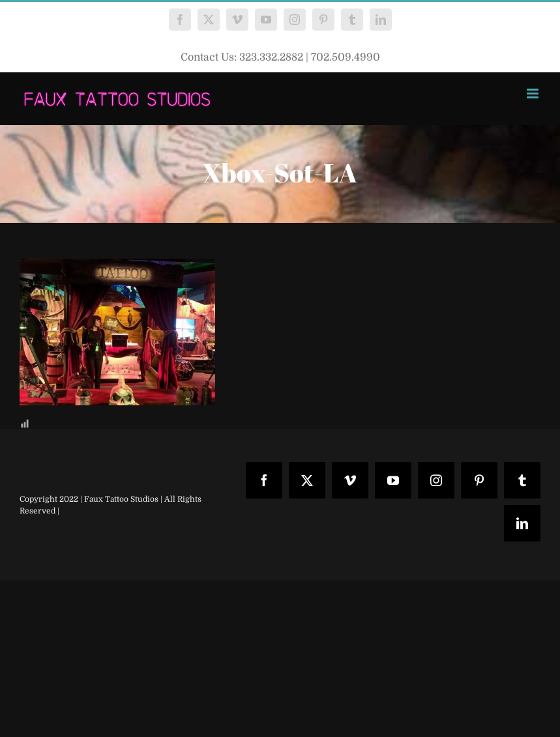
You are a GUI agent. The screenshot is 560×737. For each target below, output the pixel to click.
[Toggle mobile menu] (534, 94)
